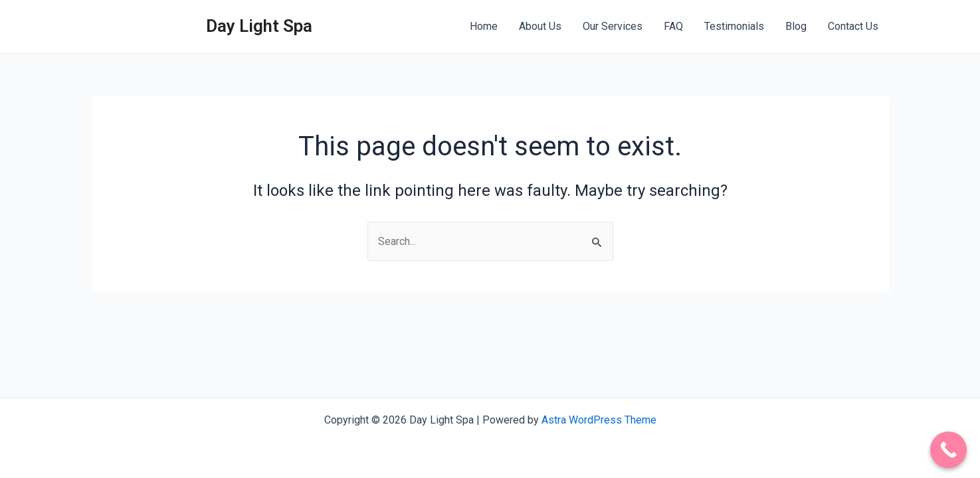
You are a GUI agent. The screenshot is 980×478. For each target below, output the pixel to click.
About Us (540, 26)
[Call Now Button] (948, 450)
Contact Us (853, 26)
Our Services (613, 26)
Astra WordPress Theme (599, 420)
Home (484, 26)
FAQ (673, 26)
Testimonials (734, 26)
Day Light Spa (259, 26)
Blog (796, 26)
